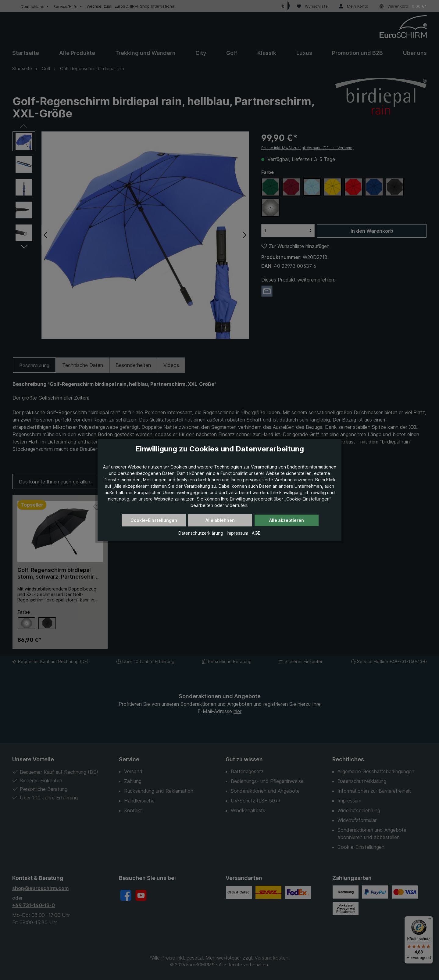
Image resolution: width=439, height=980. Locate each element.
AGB (256, 533)
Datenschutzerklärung (201, 533)
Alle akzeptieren (287, 520)
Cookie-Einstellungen (154, 520)
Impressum (238, 533)
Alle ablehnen (220, 520)
